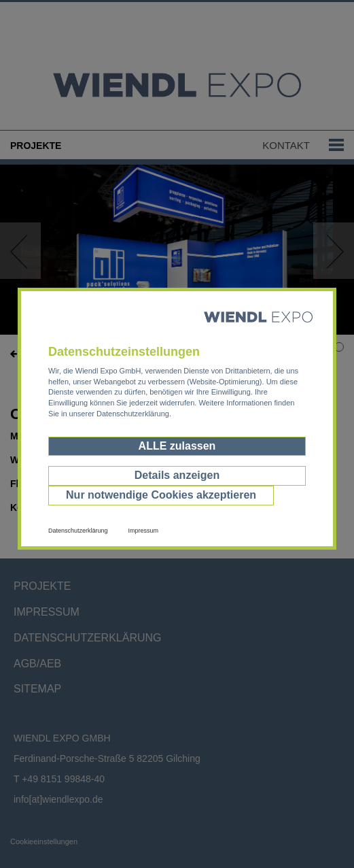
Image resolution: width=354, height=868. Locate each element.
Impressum (144, 531)
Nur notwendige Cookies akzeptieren (161, 495)
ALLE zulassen (177, 446)
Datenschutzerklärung (78, 531)
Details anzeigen (177, 475)
